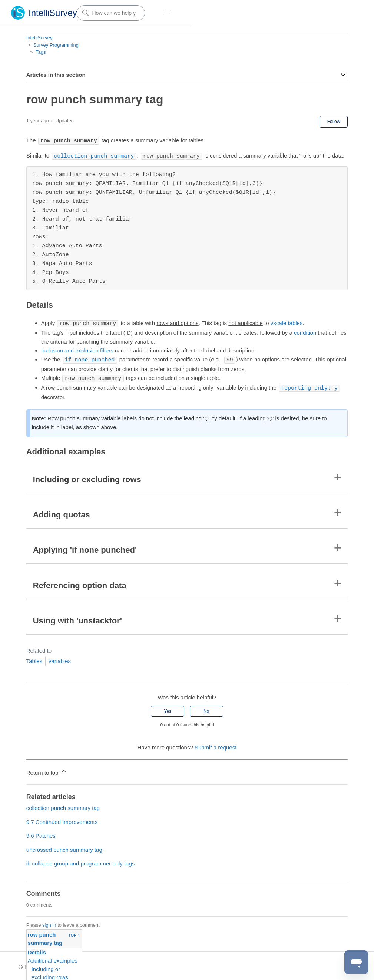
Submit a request (216, 745)
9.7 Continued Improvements (62, 820)
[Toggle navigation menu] (168, 13)
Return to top (47, 769)
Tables (34, 659)
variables (60, 659)
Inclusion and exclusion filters (77, 349)
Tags (41, 52)
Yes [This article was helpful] (168, 709)
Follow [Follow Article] (334, 122)
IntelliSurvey (39, 38)
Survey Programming (56, 45)
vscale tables (287, 323)
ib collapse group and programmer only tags (81, 861)
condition (305, 332)
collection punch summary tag (63, 806)
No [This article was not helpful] (206, 709)
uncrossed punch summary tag (64, 847)
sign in (49, 923)
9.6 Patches (41, 833)
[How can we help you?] (111, 13)
